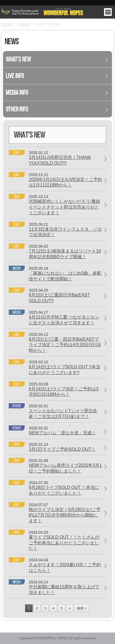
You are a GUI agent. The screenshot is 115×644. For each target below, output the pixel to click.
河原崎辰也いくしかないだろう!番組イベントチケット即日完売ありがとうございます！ (64, 207)
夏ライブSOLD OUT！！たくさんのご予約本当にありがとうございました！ (64, 543)
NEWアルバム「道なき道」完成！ (62, 433)
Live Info (15, 76)
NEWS (24, 24)
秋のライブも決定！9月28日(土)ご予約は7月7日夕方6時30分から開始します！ (64, 515)
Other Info (17, 109)
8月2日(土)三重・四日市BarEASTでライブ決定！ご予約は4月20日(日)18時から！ (65, 345)
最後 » (82, 608)
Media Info (17, 93)
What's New (18, 59)
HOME (7, 24)
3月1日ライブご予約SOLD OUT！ (62, 449)
